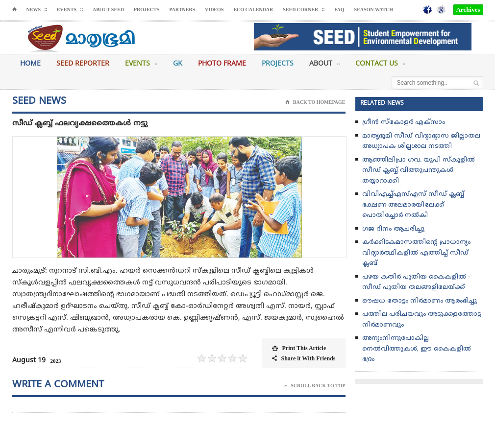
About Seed (108, 10)
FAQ (339, 10)
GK (178, 64)
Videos (214, 10)
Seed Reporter (83, 64)
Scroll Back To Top (315, 386)
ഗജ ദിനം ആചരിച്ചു (393, 229)
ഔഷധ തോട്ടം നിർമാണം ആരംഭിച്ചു (420, 301)
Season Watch (374, 10)
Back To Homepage (315, 102)
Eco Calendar (253, 10)
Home (30, 64)
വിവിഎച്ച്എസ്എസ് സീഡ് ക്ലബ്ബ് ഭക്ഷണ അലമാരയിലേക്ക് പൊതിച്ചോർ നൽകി (413, 205)
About (324, 66)
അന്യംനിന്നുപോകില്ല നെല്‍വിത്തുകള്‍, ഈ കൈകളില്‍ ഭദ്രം (417, 349)
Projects (147, 10)
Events (141, 66)
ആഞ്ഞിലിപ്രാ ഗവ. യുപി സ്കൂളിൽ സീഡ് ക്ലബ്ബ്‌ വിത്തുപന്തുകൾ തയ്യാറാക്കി (419, 171)
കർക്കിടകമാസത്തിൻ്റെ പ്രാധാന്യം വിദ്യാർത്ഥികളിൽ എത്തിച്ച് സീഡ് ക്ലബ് (416, 253)
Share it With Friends (304, 359)
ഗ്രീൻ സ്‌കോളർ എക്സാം (404, 122)
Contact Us (380, 66)
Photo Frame (222, 64)
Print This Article (299, 348)
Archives (468, 10)
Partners (182, 10)
